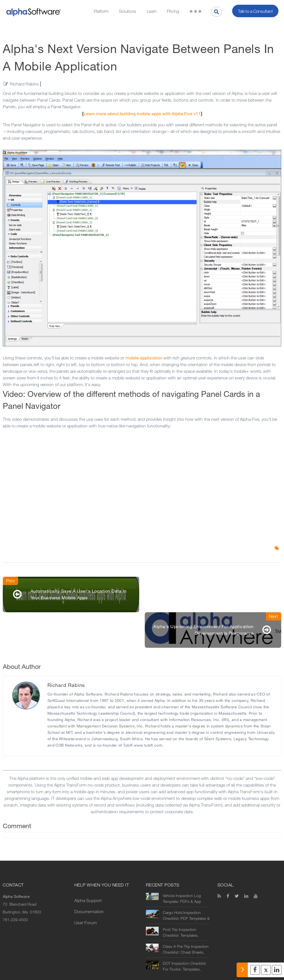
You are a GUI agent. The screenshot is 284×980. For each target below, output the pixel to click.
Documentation (89, 876)
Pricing (173, 11)
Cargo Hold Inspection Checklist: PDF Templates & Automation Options (186, 880)
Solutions (128, 11)
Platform (101, 11)
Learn (152, 11)
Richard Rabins (24, 84)
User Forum (86, 887)
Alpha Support (88, 865)
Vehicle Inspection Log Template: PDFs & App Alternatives (182, 863)
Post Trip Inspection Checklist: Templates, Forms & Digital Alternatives (186, 897)
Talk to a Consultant (255, 11)
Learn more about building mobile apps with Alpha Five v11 (142, 114)
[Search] (217, 12)
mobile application (144, 358)
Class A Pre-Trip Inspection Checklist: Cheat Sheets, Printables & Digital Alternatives (186, 914)
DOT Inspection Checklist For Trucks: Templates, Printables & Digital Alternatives (184, 931)
